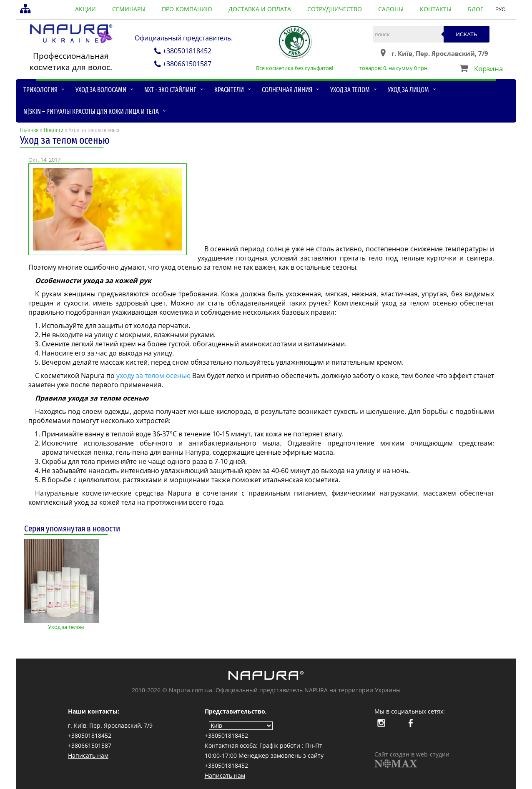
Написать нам (88, 755)
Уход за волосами (101, 90)
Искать (467, 34)
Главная (29, 130)
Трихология (40, 90)
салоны (391, 9)
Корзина (488, 69)
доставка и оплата (260, 9)
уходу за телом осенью (153, 376)
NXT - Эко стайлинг (170, 90)
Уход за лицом (408, 90)
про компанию (187, 9)
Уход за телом (350, 90)
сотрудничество (335, 9)
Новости (54, 130)
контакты (436, 9)
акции (85, 9)
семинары (129, 9)
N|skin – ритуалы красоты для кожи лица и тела (91, 111)
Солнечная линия (287, 90)
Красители (229, 90)
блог (476, 9)
